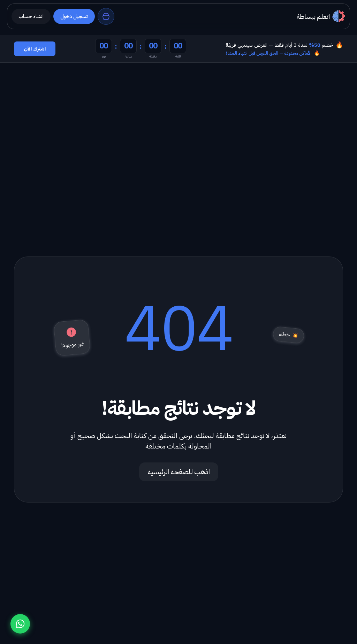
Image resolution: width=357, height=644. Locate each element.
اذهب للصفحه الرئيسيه (179, 472)
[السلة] (106, 16)
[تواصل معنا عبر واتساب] (20, 624)
